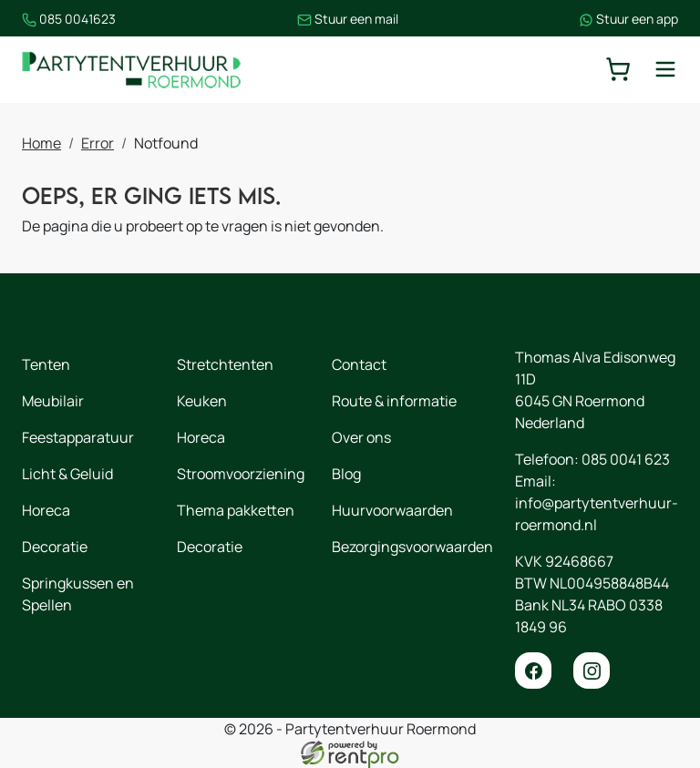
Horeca (46, 510)
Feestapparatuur (78, 437)
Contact (359, 364)
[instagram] (592, 671)
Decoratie (55, 547)
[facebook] (533, 671)
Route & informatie (394, 401)
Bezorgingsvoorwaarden (412, 547)
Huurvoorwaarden (392, 510)
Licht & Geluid (67, 474)
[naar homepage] (131, 70)
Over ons (361, 437)
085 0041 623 (626, 459)
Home (41, 143)
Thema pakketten (236, 510)
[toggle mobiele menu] (665, 69)
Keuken (202, 401)
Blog (346, 474)
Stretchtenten (225, 364)
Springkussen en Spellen (78, 594)
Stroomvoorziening (241, 474)
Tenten (46, 364)
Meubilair (53, 401)
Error (98, 143)
